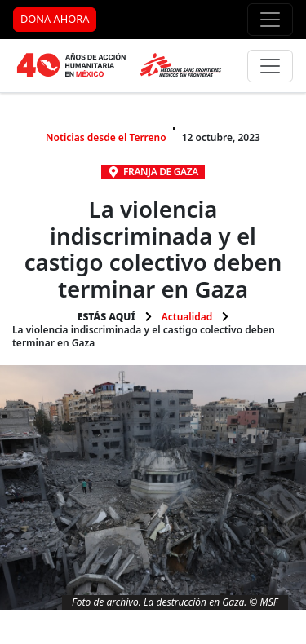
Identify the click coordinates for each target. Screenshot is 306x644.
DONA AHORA (55, 19)
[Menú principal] (270, 66)
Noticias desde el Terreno (106, 137)
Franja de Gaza (161, 172)
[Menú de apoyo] (270, 20)
